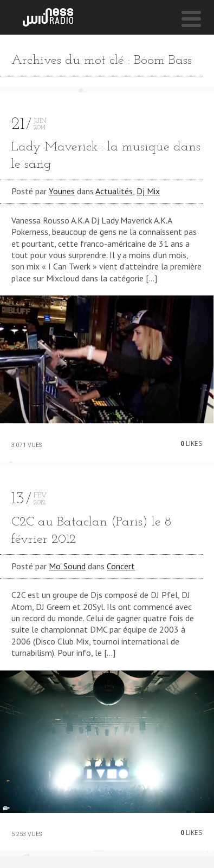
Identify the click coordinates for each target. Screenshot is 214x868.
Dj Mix (148, 191)
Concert (121, 566)
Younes (62, 191)
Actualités (114, 191)
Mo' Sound (67, 566)
